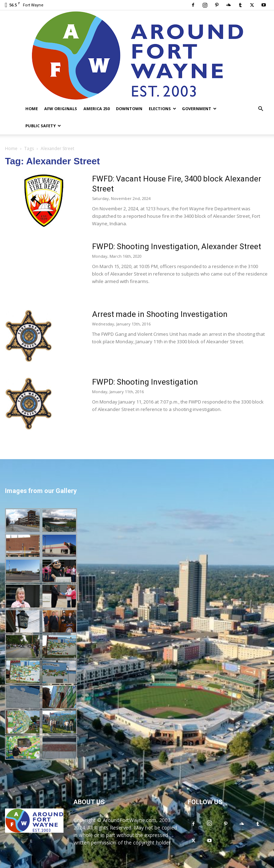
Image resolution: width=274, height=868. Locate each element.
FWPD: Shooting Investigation (145, 382)
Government (199, 109)
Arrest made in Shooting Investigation (160, 314)
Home (32, 109)
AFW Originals (61, 109)
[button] (260, 109)
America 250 (97, 109)
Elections (163, 109)
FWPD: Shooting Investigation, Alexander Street (177, 246)
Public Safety (43, 126)
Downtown (129, 109)
